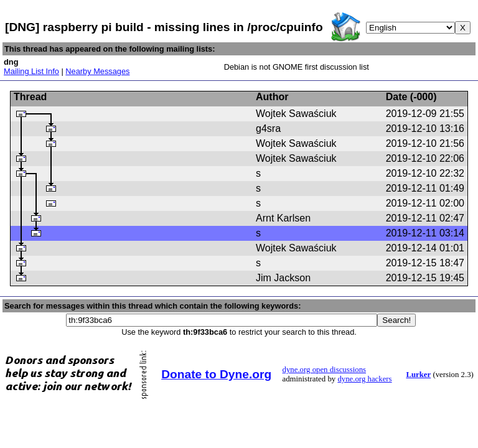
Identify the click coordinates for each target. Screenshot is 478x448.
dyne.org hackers (364, 379)
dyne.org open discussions (324, 370)
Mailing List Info (31, 71)
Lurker (418, 375)
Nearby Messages (97, 71)
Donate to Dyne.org (216, 374)
